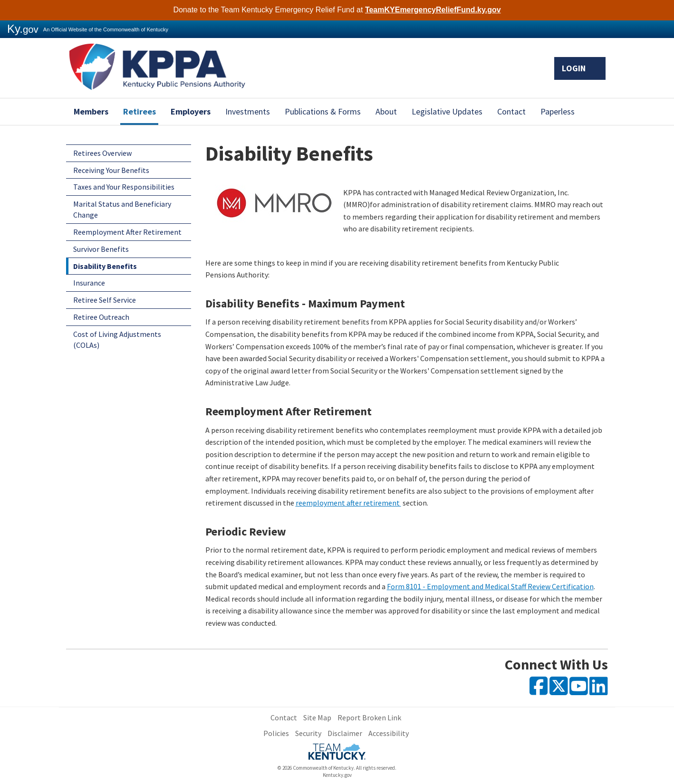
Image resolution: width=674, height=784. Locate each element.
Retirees (140, 111)
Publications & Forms (323, 111)
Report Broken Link (369, 717)
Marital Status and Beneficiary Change (122, 209)
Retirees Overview (102, 153)
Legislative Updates (447, 111)
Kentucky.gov (337, 775)
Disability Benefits (105, 266)
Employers (191, 111)
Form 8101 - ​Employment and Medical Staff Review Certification (490, 586)
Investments (248, 111)
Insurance (89, 283)
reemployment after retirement (348, 503)
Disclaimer (345, 733)
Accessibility (389, 733)
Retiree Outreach (101, 317)
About (386, 111)
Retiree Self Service (105, 300)
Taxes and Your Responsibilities (124, 187)
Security (308, 733)
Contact (511, 111)
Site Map (317, 717)
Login (580, 68)
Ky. (23, 29)
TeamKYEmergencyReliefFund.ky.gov (433, 10)
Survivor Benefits (101, 249)
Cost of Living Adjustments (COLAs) (117, 339)
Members (91, 111)
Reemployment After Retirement (127, 232)
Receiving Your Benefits (111, 170)
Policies (276, 733)
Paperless (558, 111)
